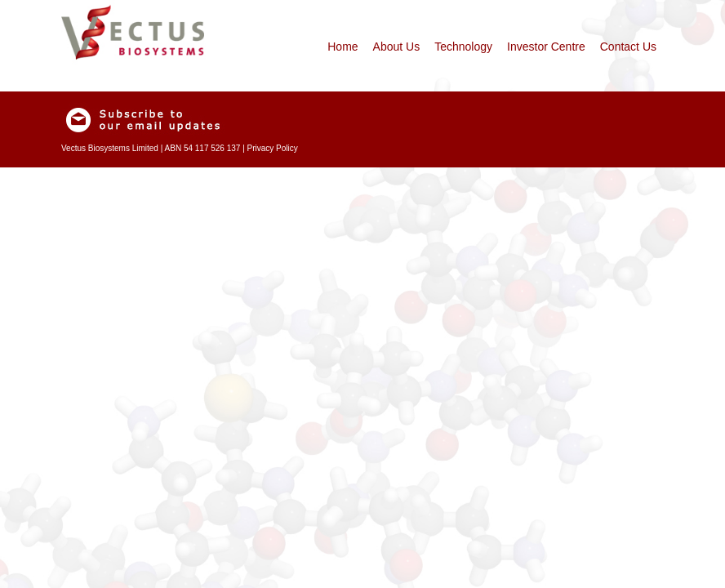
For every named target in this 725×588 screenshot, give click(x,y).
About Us (397, 47)
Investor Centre (546, 47)
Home (342, 47)
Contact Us (628, 47)
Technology (463, 47)
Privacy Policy (273, 148)
